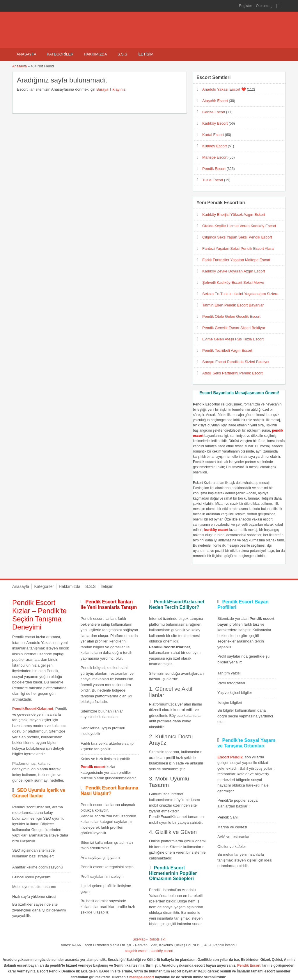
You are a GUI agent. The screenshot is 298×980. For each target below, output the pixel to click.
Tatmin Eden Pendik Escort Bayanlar (233, 305)
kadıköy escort (162, 951)
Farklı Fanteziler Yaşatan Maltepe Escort (236, 260)
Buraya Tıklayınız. (111, 89)
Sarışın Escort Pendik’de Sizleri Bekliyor (236, 362)
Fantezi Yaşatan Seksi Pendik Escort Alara (238, 248)
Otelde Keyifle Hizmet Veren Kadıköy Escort (239, 226)
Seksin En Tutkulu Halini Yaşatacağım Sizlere (240, 294)
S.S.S (122, 54)
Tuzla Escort (213, 180)
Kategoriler (60, 54)
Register (245, 6)
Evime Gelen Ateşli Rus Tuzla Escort (233, 339)
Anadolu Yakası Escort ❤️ (224, 89)
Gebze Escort (214, 112)
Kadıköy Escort (215, 123)
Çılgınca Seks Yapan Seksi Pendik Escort (237, 237)
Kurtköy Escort (215, 146)
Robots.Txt (157, 939)
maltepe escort (142, 977)
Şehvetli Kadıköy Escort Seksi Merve (233, 282)
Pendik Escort (214, 169)
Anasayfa (26, 54)
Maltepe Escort (215, 157)
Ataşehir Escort (215, 101)
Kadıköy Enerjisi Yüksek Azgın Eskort (234, 215)
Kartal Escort (213, 135)
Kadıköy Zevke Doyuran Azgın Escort (234, 271)
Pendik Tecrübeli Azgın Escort (227, 350)
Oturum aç (265, 6)
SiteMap (139, 939)
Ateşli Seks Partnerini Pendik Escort (232, 373)
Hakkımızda (95, 54)
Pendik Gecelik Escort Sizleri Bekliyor (234, 328)
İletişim (146, 54)
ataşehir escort (136, 951)
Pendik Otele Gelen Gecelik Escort (231, 316)
